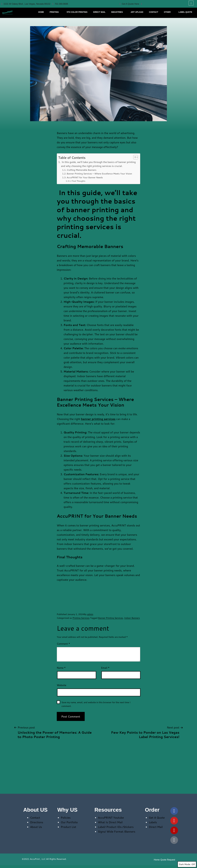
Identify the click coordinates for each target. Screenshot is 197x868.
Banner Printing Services (111, 618)
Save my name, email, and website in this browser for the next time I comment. (96, 704)
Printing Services (81, 618)
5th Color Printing (77, 12)
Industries (118, 12)
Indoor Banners (132, 618)
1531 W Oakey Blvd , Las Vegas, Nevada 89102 (26, 4)
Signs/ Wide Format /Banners (117, 831)
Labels (153, 822)
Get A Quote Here (129, 4)
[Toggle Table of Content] (134, 157)
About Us (36, 827)
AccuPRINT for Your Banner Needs (85, 177)
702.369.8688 (60, 4)
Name (61, 668)
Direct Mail (99, 12)
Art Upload (137, 12)
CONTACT (154, 12)
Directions (37, 822)
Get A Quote (157, 818)
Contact (35, 818)
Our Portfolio (69, 822)
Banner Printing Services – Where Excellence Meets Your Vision (99, 174)
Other (168, 12)
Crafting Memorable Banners (81, 170)
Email (105, 668)
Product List (68, 827)
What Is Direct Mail (110, 822)
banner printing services (98, 419)
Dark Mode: (187, 864)
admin (90, 614)
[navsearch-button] (191, 3)
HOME (41, 12)
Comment (63, 644)
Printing (55, 12)
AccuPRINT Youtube (111, 818)
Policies (66, 818)
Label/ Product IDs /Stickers (116, 827)
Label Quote (185, 12)
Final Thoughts (78, 181)
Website (61, 685)
